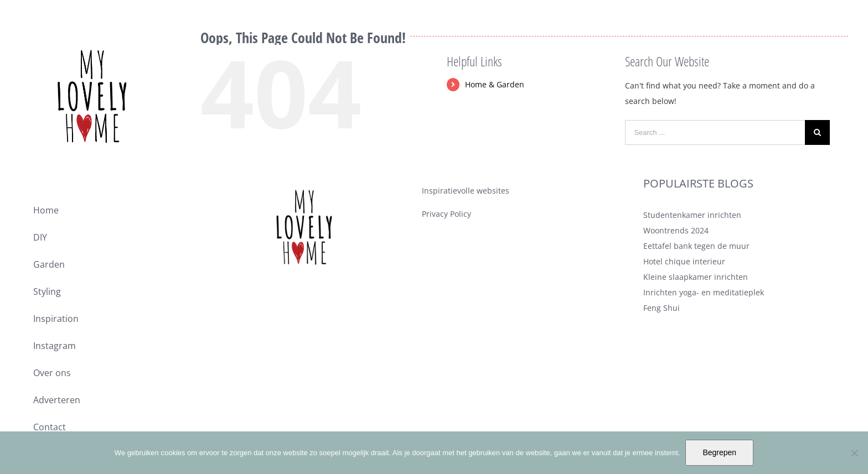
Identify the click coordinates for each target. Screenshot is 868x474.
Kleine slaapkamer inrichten (696, 277)
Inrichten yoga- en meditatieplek (704, 292)
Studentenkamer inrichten (692, 215)
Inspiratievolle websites (466, 191)
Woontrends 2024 (676, 230)
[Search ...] (715, 132)
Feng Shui (662, 308)
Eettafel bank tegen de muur (696, 246)
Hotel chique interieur (684, 261)
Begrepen (719, 452)
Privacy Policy (446, 214)
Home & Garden (495, 84)
